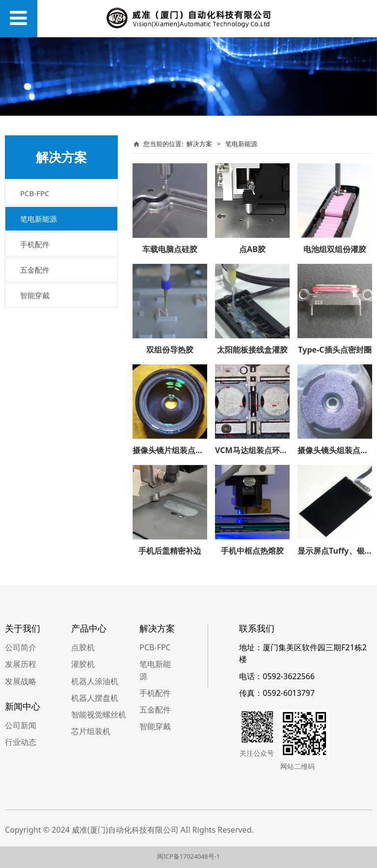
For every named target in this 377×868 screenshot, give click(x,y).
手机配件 (35, 244)
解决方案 (199, 144)
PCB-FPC (35, 193)
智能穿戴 (35, 295)
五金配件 (35, 270)
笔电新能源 (39, 219)
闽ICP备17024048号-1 (188, 856)
